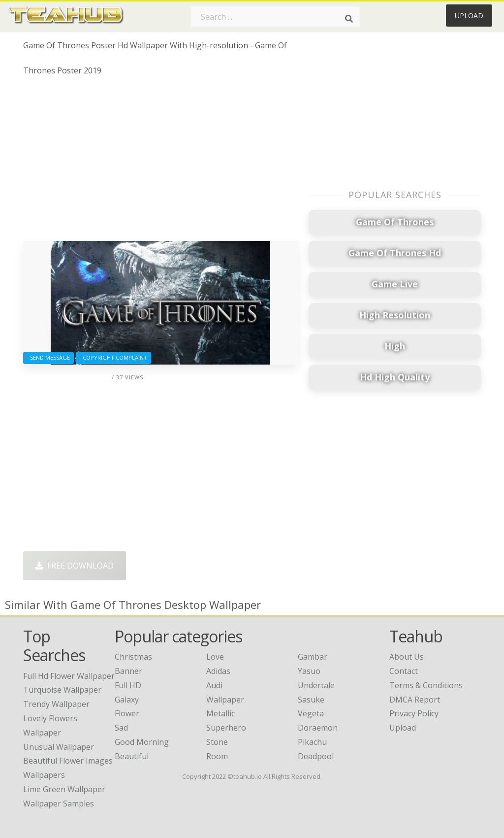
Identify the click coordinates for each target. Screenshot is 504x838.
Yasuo (309, 671)
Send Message (48, 357)
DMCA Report (415, 700)
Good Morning (142, 742)
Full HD (128, 685)
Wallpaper (225, 700)
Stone (217, 742)
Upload (469, 16)
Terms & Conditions (426, 685)
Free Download (75, 566)
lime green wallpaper (64, 789)
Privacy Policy (414, 713)
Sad (121, 728)
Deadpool (316, 756)
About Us (407, 657)
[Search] (349, 19)
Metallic (220, 713)
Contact (404, 671)
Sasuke (311, 700)
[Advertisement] (160, 162)
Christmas (133, 657)
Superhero (226, 728)
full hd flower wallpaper (69, 676)
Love (215, 657)
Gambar (313, 657)
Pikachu (312, 742)
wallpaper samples (59, 804)
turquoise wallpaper (62, 690)
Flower (127, 713)
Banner (128, 671)
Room (217, 756)
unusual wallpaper (59, 747)
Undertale (316, 685)
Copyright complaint (113, 357)
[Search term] (275, 17)
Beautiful (132, 756)
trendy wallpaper (56, 704)
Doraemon (318, 728)
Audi (214, 685)
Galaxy (127, 700)
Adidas (218, 671)
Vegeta (311, 713)
